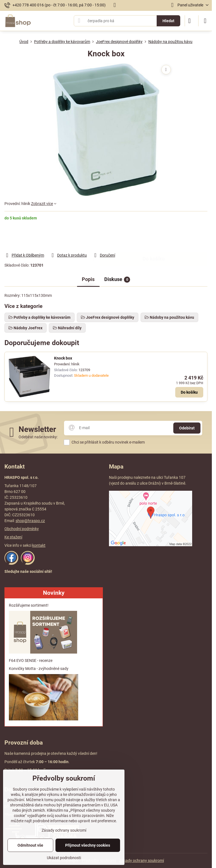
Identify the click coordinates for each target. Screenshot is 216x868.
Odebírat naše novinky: (38, 437)
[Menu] (205, 21)
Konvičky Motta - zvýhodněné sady (39, 669)
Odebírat (187, 428)
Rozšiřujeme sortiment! (29, 605)
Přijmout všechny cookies (88, 845)
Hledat (168, 21)
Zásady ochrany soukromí (142, 861)
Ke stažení (13, 537)
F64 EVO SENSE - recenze (31, 661)
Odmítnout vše (30, 845)
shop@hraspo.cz (30, 521)
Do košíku (154, 236)
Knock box (63, 358)
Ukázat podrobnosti (64, 858)
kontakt (39, 545)
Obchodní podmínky (22, 529)
